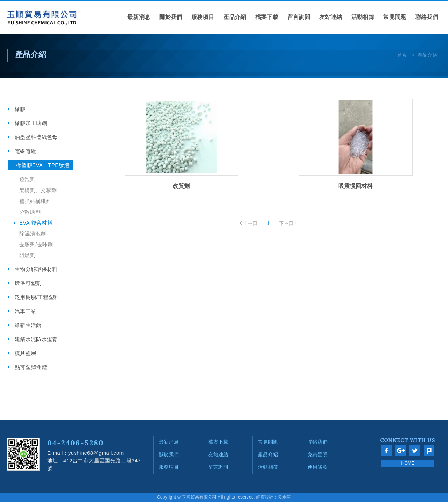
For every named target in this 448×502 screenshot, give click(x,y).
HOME (408, 463)
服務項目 (203, 17)
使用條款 (318, 467)
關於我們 (171, 17)
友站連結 (331, 17)
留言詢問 (299, 17)
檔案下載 (267, 17)
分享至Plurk (429, 451)
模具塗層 (25, 353)
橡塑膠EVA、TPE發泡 (43, 165)
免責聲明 (318, 454)
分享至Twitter (415, 451)
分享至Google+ (401, 451)
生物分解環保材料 (36, 269)
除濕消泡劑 (33, 234)
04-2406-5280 (76, 443)
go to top (432, 393)
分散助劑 (30, 212)
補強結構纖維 (35, 201)
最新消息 (139, 17)
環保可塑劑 (28, 283)
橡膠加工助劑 (31, 123)
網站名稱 (42, 18)
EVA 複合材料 (36, 223)
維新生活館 (28, 325)
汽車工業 (25, 311)
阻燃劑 (27, 255)
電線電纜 (25, 151)
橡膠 (20, 109)
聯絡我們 (427, 17)
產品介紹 (235, 17)
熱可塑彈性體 (31, 367)
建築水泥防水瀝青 (36, 339)
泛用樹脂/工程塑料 (37, 297)
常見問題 (395, 17)
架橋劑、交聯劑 (38, 190)
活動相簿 (363, 17)
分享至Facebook (386, 451)
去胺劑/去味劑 (36, 244)
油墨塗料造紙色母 (36, 137)
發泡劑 (27, 179)
